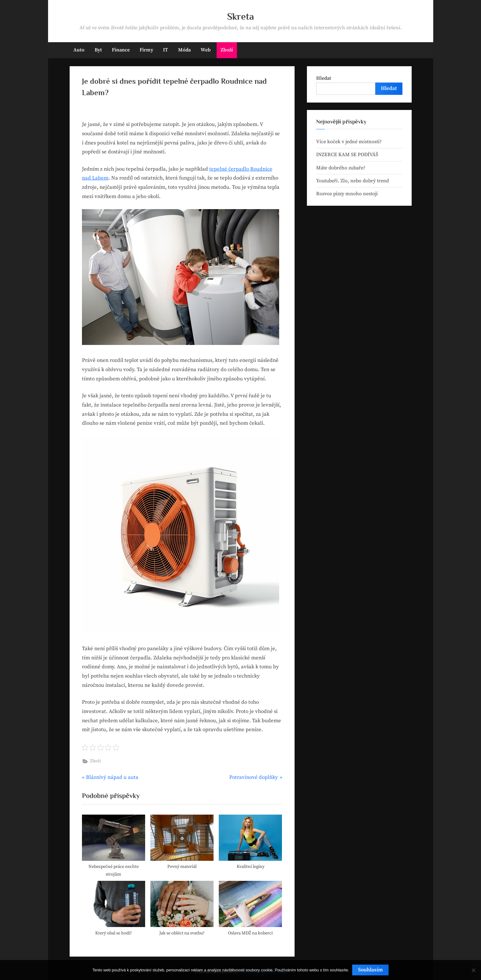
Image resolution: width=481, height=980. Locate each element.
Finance (121, 50)
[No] (473, 970)
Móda (184, 50)
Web (206, 50)
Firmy (146, 50)
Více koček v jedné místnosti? (349, 142)
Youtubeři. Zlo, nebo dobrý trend (353, 181)
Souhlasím (370, 970)
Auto (79, 50)
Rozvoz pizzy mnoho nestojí (347, 194)
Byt (98, 50)
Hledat (324, 78)
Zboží (227, 50)
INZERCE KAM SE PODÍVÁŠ (347, 155)
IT (165, 50)
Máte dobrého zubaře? (341, 168)
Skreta (240, 16)
